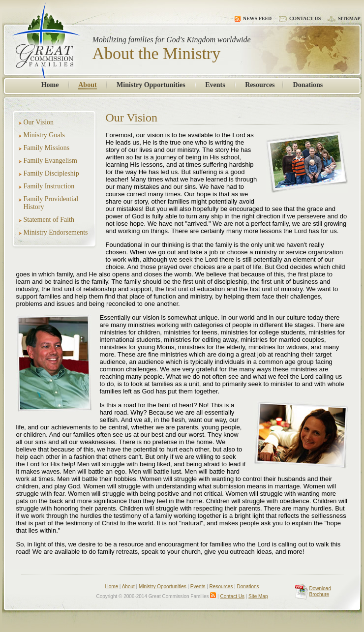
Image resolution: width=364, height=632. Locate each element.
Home (50, 85)
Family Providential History (51, 203)
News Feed (253, 18)
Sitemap (344, 18)
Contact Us (300, 18)
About (87, 85)
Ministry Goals (44, 135)
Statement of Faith (49, 220)
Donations (308, 85)
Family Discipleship (51, 173)
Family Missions (47, 148)
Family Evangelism (50, 161)
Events (215, 85)
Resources (260, 85)
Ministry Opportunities (151, 85)
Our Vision (39, 122)
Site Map (258, 596)
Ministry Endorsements (56, 232)
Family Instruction (49, 186)
